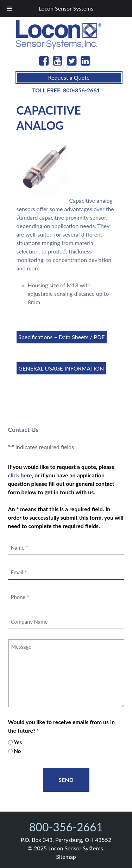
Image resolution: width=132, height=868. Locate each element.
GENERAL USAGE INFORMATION (61, 368)
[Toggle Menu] (10, 8)
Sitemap (66, 857)
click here (20, 475)
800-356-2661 (81, 90)
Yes (18, 742)
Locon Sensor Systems (66, 8)
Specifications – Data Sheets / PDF (61, 337)
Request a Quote (69, 77)
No (17, 751)
